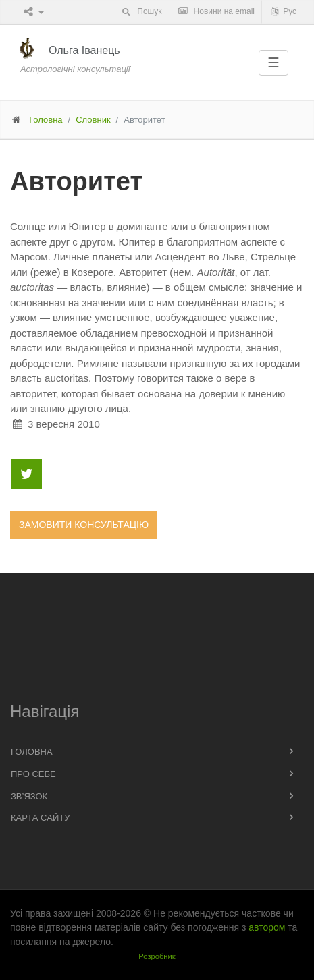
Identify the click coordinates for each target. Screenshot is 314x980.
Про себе (33, 774)
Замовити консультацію (84, 525)
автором (267, 927)
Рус (283, 11)
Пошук (141, 11)
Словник (93, 120)
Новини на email (216, 11)
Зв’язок (29, 796)
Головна (46, 120)
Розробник (157, 956)
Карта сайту (40, 818)
